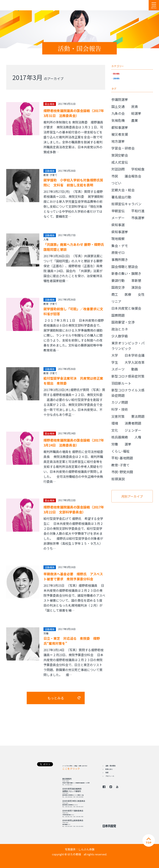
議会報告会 (133, 176)
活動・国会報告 (110, 766)
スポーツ (118, 369)
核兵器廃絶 (120, 437)
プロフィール (110, 776)
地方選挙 (118, 141)
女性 (141, 294)
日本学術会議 (135, 355)
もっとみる (56, 698)
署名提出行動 (121, 197)
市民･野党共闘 (122, 472)
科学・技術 (120, 409)
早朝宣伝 (118, 211)
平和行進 (138, 211)
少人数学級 (120, 336)
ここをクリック (71, 769)
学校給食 (138, 169)
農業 (135, 120)
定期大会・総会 (123, 190)
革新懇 (136, 280)
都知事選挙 (120, 127)
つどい (116, 183)
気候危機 (118, 120)
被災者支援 (120, 134)
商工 (115, 294)
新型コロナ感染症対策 (128, 376)
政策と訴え (109, 769)
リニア (116, 301)
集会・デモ (120, 246)
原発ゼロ (118, 252)
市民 (115, 176)
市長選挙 (138, 218)
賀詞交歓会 (120, 155)
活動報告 (116, 78)
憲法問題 (138, 416)
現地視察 (118, 239)
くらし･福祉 (120, 451)
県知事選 (118, 225)
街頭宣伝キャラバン (126, 204)
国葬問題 (118, 315)
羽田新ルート (121, 383)
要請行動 (118, 280)
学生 (115, 362)
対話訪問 (118, 169)
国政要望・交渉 (123, 322)
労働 (46, 633)
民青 (135, 106)
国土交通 (118, 106)
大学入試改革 (135, 362)
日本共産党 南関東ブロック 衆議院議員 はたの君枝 (28, 5)
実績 (107, 773)
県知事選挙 (120, 232)
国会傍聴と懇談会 (125, 267)
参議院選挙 (120, 99)
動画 (135, 369)
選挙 (128, 444)
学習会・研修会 (123, 148)
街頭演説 (118, 479)
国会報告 (116, 74)
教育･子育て (50, 175)
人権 (46, 239)
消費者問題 (133, 423)
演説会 (136, 287)
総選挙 (136, 113)
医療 (128, 294)
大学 (115, 355)
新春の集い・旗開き (126, 273)
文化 (115, 430)
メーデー (118, 218)
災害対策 (118, 416)
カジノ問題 (120, 402)
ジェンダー (133, 430)
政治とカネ (120, 329)
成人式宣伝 (120, 162)
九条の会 (118, 113)
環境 (115, 423)
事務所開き (120, 260)
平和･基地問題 (122, 458)
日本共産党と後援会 (126, 308)
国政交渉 (118, 287)
